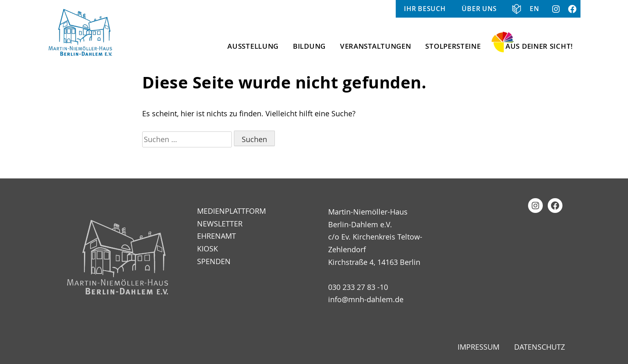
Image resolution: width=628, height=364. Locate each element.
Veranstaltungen (376, 46)
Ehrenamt (217, 236)
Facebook (572, 9)
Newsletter (220, 224)
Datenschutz (540, 347)
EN (534, 9)
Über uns (479, 9)
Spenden (214, 261)
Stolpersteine (453, 46)
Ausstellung (253, 46)
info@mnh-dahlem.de (366, 299)
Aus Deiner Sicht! (539, 46)
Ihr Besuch (425, 9)
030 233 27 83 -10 (358, 287)
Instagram (556, 9)
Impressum (478, 347)
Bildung (309, 46)
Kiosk (207, 249)
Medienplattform (231, 211)
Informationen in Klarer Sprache (513, 9)
